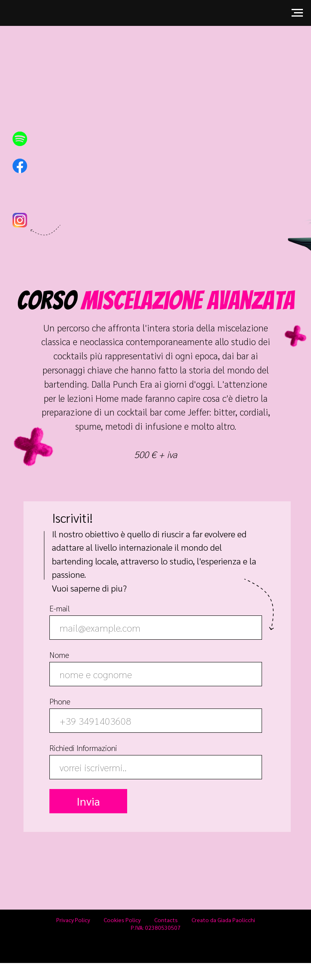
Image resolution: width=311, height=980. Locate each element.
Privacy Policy (73, 920)
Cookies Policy (122, 920)
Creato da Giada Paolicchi (223, 920)
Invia (88, 801)
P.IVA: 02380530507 (156, 927)
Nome (59, 654)
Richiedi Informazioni (83, 748)
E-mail (60, 608)
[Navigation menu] (297, 13)
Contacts (166, 920)
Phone (60, 701)
